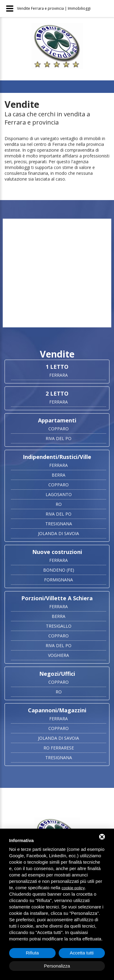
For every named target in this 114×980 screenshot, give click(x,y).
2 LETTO (57, 393)
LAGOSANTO (59, 494)
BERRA (59, 475)
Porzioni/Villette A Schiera (57, 598)
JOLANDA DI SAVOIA (59, 533)
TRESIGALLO (59, 626)
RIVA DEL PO (59, 438)
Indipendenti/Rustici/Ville (57, 457)
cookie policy (73, 888)
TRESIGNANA (59, 524)
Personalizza (57, 966)
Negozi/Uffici (57, 674)
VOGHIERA (59, 655)
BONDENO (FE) (59, 570)
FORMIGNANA (59, 580)
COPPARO (59, 429)
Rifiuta (32, 953)
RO (59, 504)
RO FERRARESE (59, 748)
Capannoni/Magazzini (57, 710)
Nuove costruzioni (57, 552)
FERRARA (59, 375)
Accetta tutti (82, 953)
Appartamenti (57, 420)
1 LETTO (57, 367)
